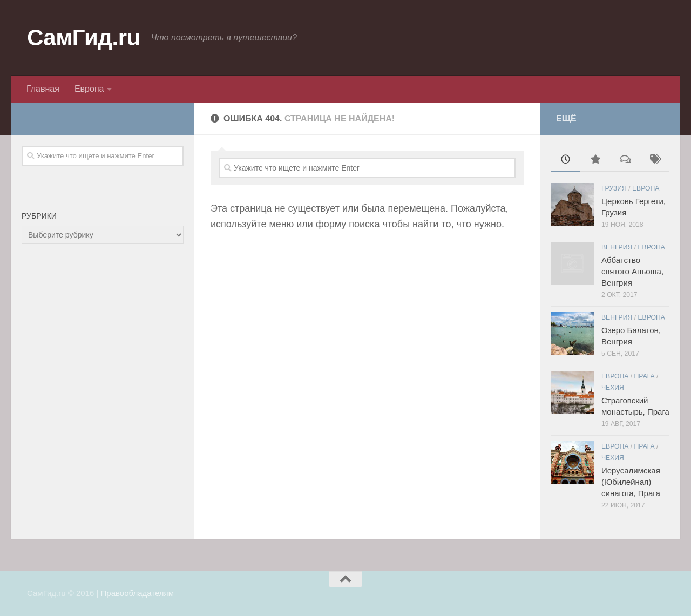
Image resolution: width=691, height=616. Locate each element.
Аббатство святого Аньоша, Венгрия (632, 271)
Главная (43, 89)
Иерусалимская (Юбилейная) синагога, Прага (631, 482)
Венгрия (617, 247)
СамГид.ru (84, 38)
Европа (89, 89)
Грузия (614, 188)
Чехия (613, 388)
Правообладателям (137, 593)
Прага (645, 376)
